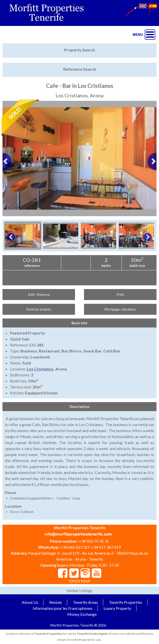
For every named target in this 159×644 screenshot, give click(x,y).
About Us (30, 602)
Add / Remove (39, 294)
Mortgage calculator (120, 309)
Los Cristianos (40, 369)
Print (120, 294)
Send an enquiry (39, 309)
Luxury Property (117, 608)
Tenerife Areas (85, 602)
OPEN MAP (80, 581)
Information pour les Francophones (63, 608)
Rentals (56, 602)
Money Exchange (82, 614)
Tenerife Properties (126, 602)
